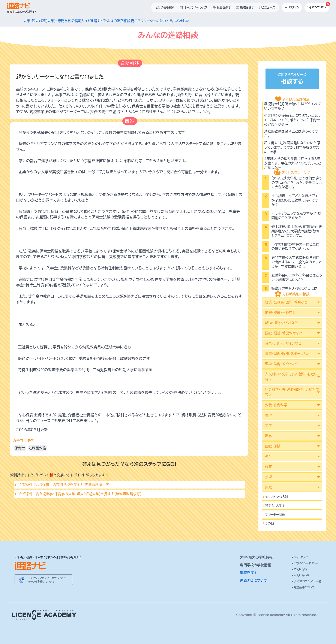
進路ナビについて (254, 580)
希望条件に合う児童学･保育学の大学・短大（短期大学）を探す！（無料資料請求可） (80, 494)
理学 (268, 415)
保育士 (20, 448)
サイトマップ (299, 557)
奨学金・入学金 (275, 506)
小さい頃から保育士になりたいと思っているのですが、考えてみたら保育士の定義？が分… (292, 120)
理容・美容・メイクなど (281, 364)
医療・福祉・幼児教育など (284, 333)
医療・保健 (273, 446)
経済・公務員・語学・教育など (286, 302)
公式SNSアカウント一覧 (306, 581)
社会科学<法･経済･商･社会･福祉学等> (292, 392)
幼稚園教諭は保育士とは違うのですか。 (291, 134)
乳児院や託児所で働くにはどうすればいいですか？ (292, 106)
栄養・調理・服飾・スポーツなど (288, 354)
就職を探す (249, 573)
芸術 (268, 477)
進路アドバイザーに (292, 79)
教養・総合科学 (276, 405)
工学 (268, 426)
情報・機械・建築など (280, 312)
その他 (269, 523)
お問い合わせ (300, 575)
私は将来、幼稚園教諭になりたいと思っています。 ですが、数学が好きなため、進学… (292, 147)
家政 (268, 487)
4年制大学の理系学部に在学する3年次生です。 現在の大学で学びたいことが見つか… (292, 163)
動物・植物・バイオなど (281, 323)
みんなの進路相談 (117, 21)
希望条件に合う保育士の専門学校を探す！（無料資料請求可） (65, 485)
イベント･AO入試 (277, 497)
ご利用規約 (299, 569)
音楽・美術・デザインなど (283, 343)
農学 (268, 436)
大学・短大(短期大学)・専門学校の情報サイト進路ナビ (63, 21)
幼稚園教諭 (37, 448)
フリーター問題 (275, 515)
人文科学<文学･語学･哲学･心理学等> (291, 377)
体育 (268, 467)
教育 (268, 456)
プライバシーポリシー (305, 563)
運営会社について (303, 587)
